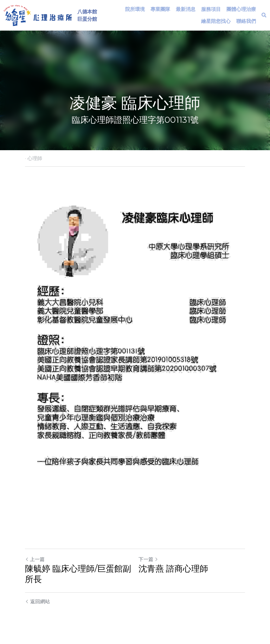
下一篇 (148, 559)
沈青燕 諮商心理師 (173, 569)
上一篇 (35, 559)
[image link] (38, 15)
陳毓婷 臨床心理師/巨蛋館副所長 (78, 574)
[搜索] (264, 15)
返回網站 (37, 601)
